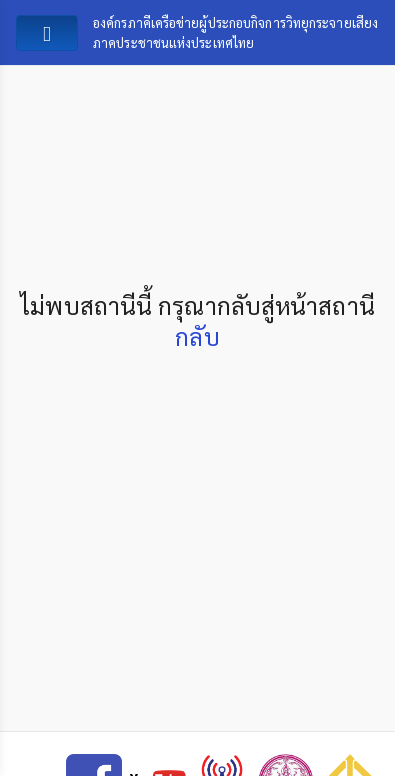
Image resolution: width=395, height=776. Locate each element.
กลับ (197, 336)
